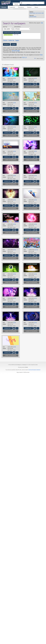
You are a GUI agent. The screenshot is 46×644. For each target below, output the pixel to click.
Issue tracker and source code (37, 13)
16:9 (14, 78)
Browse (4, 7)
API (38, 4)
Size (4, 78)
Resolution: (18, 27)
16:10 (36, 250)
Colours (5, 40)
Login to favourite (11, 87)
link (42, 23)
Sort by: (5, 27)
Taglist (17, 40)
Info (14, 84)
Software (24, 4)
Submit (29, 7)
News (36, 7)
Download (7, 84)
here (41, 55)
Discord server (33, 17)
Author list (11, 40)
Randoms (21, 7)
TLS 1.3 (24, 58)
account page (16, 51)
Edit (17, 84)
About (32, 4)
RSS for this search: (35, 23)
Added (4, 80)
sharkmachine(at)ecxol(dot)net (34, 370)
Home (16, 4)
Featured (12, 7)
